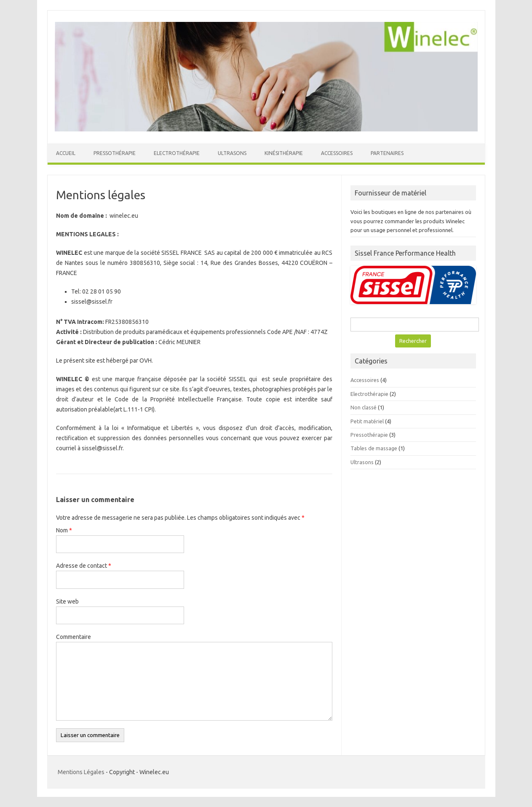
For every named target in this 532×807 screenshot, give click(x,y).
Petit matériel (367, 421)
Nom (64, 530)
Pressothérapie (115, 153)
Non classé (364, 407)
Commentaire (74, 637)
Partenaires (387, 153)
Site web (67, 601)
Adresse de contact (84, 566)
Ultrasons (232, 153)
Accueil (66, 153)
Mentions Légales (81, 772)
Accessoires (337, 153)
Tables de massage (374, 448)
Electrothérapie (177, 153)
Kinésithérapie (284, 153)
